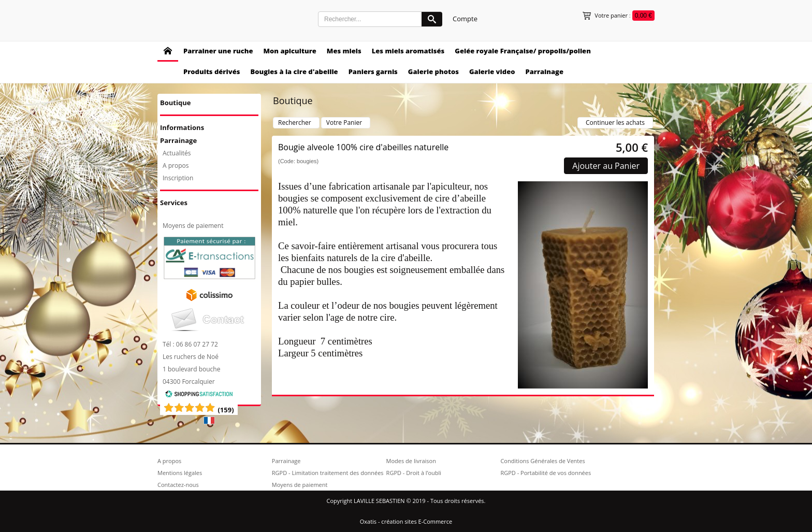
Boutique (175, 103)
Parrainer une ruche (218, 51)
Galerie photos (433, 71)
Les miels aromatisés (408, 51)
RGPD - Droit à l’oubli (414, 473)
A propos (176, 166)
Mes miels (344, 51)
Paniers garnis (373, 71)
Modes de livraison (411, 461)
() (226, 410)
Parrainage (544, 71)
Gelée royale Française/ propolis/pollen (523, 51)
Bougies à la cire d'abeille (294, 71)
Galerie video (492, 71)
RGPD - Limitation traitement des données (328, 473)
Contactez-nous (178, 485)
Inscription (178, 178)
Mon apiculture (289, 51)
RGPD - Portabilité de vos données (546, 473)
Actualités (177, 153)
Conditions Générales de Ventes (542, 461)
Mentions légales (180, 473)
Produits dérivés (212, 71)
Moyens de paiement (193, 226)
